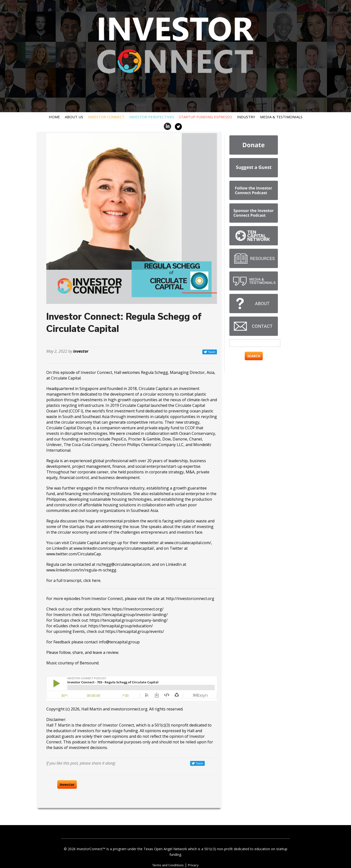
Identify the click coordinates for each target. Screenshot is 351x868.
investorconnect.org (129, 709)
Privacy (193, 865)
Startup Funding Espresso (205, 117)
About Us (74, 117)
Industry (246, 117)
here (96, 580)
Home (54, 117)
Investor (67, 784)
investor (81, 351)
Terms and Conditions (168, 865)
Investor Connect (106, 117)
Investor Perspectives (152, 117)
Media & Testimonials (281, 117)
